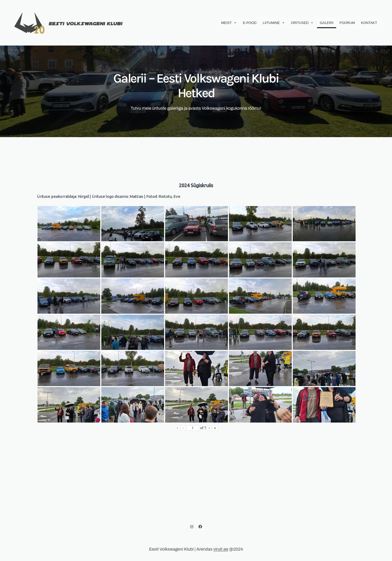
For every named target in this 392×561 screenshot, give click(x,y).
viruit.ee (221, 549)
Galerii (326, 23)
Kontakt (369, 23)
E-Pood (250, 23)
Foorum (347, 23)
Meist (229, 23)
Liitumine (274, 23)
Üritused (302, 23)
